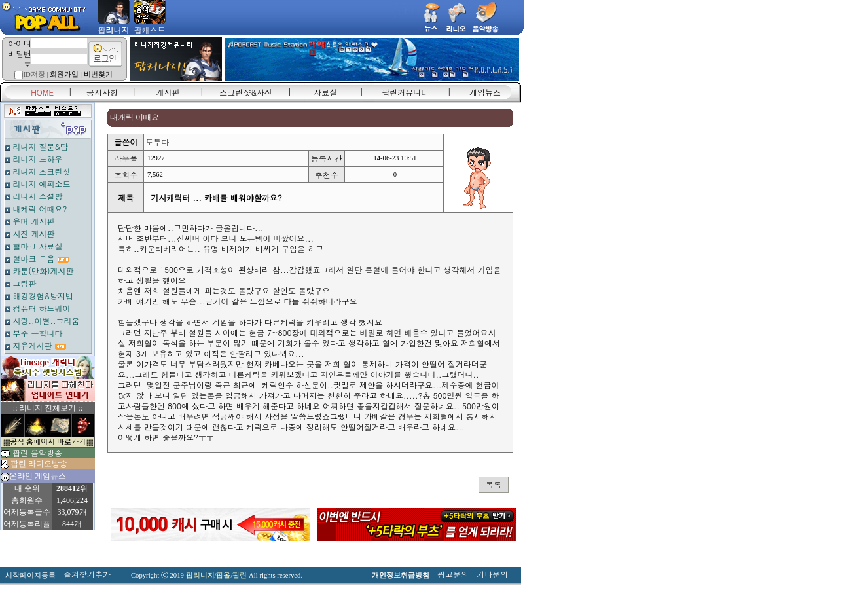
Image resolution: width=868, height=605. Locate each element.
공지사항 (102, 92)
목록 (494, 484)
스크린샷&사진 (246, 92)
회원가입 (64, 74)
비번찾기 (98, 74)
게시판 (168, 92)
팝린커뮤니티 (405, 92)
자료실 (325, 92)
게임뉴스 (485, 92)
